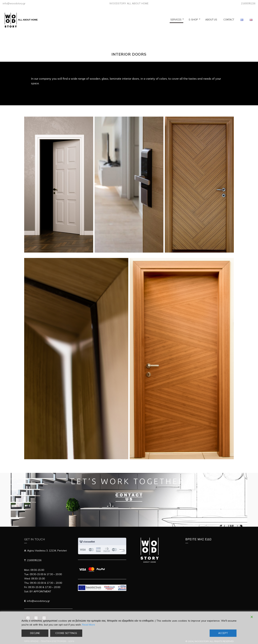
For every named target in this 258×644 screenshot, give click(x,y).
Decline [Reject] (35, 633)
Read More (89, 625)
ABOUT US (211, 20)
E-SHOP (193, 20)
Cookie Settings (66, 633)
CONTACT (229, 20)
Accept (223, 633)
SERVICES (176, 20)
